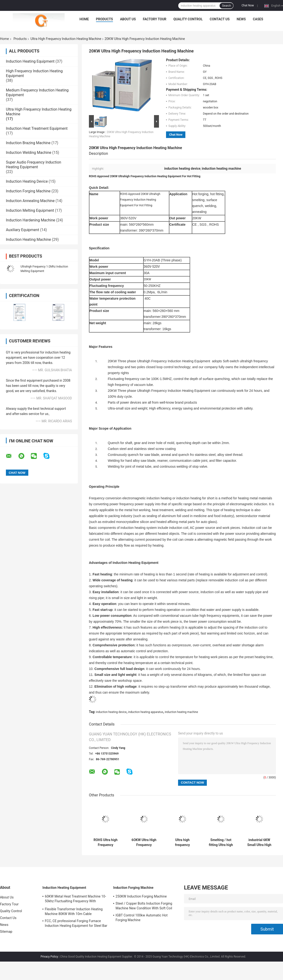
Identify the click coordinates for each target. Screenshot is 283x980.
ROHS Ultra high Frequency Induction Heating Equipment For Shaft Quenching (106, 842)
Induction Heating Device (27, 181)
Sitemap (6, 932)
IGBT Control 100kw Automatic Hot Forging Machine (142, 918)
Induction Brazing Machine (28, 143)
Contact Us (220, 19)
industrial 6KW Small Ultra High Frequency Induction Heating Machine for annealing (259, 842)
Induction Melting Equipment (30, 210)
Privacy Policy (49, 957)
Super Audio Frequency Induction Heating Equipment (33, 165)
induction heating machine (181, 712)
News (241, 19)
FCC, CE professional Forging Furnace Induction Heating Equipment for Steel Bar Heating (76, 924)
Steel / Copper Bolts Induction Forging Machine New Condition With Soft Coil (144, 906)
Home (84, 19)
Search (226, 6)
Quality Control (188, 19)
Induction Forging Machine (28, 191)
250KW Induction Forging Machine (141, 896)
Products (104, 19)
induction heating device (111, 712)
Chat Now (248, 5)
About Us (128, 19)
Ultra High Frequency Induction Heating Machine (66, 39)
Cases (258, 19)
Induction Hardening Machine (31, 220)
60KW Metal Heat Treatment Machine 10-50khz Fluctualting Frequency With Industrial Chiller (75, 899)
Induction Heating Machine (28, 240)
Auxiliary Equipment (23, 230)
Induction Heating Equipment (30, 61)
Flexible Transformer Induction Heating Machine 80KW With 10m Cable (74, 911)
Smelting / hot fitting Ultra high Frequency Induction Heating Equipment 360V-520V (221, 842)
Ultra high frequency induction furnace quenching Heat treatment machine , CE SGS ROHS (182, 842)
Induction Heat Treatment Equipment (37, 128)
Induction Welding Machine (29, 153)
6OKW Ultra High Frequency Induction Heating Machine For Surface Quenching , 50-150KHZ (144, 842)
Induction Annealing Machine (30, 201)
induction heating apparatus (146, 712)
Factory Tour (155, 19)
